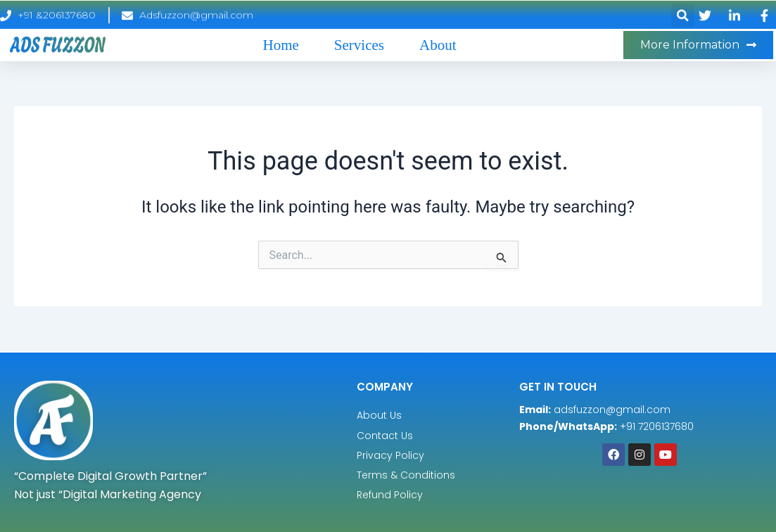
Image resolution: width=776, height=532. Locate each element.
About (438, 45)
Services (359, 45)
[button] (683, 19)
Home (281, 45)
